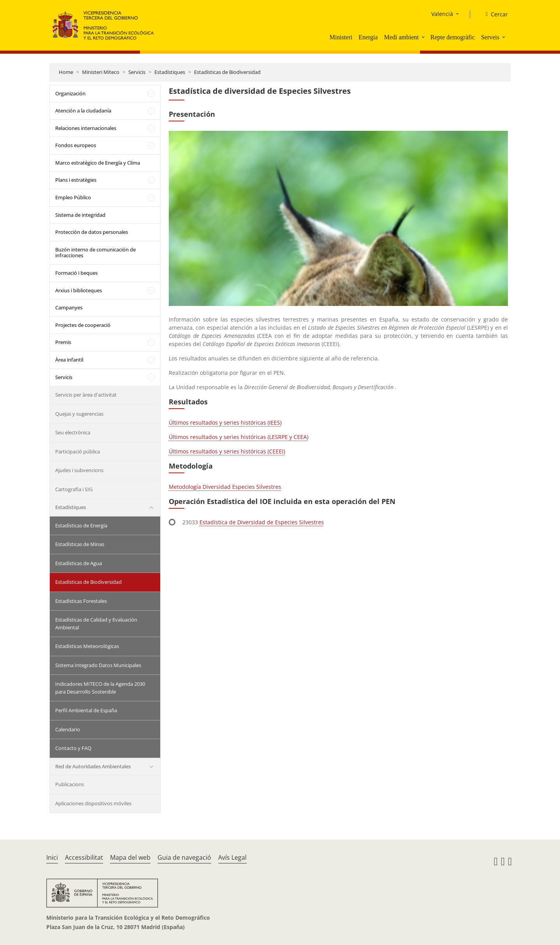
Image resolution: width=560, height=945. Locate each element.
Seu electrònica (73, 432)
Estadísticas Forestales (81, 601)
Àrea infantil (69, 360)
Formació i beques (76, 273)
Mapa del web (130, 857)
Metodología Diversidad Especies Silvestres (225, 487)
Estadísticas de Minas (80, 544)
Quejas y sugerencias (79, 414)
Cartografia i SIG (74, 489)
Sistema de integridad (80, 215)
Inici (52, 857)
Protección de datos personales (92, 232)
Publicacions (70, 784)
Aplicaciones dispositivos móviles (93, 803)
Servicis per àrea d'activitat (86, 395)
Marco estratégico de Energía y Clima (98, 163)
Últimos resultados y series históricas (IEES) (225, 422)
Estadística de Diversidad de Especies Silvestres (262, 522)
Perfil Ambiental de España (86, 710)
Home (66, 72)
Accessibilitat (84, 857)
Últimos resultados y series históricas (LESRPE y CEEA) (239, 437)
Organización (70, 93)
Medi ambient (401, 37)
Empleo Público (73, 197)
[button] (424, 37)
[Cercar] (494, 14)
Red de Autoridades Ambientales (93, 766)
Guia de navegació (184, 857)
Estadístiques (170, 72)
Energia (368, 37)
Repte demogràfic (453, 37)
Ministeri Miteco (101, 72)
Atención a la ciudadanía (83, 111)
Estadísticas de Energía (81, 525)
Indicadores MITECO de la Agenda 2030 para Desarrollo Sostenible (100, 688)
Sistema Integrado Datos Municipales (98, 665)
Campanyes (69, 307)
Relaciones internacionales (86, 128)
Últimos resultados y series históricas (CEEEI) (227, 451)
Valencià (442, 14)
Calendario (68, 729)
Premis (63, 342)
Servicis (137, 72)
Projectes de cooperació (83, 325)
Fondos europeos (76, 145)
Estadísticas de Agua (79, 563)
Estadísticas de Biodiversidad (227, 72)
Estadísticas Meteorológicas (87, 646)
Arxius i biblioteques (79, 290)
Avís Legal (232, 857)
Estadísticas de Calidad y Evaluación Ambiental (96, 624)
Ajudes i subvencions (79, 470)
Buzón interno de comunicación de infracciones (95, 253)
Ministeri (341, 37)
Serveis (490, 37)
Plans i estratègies (76, 180)
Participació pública (78, 451)
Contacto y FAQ (73, 748)
